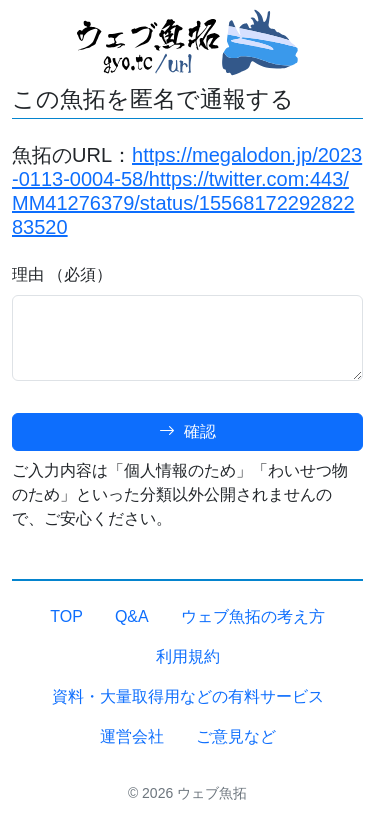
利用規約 (188, 656)
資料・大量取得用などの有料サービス (188, 696)
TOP (66, 616)
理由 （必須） (62, 274)
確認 (187, 431)
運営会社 (132, 736)
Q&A (132, 616)
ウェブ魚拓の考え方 (253, 616)
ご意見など (236, 736)
